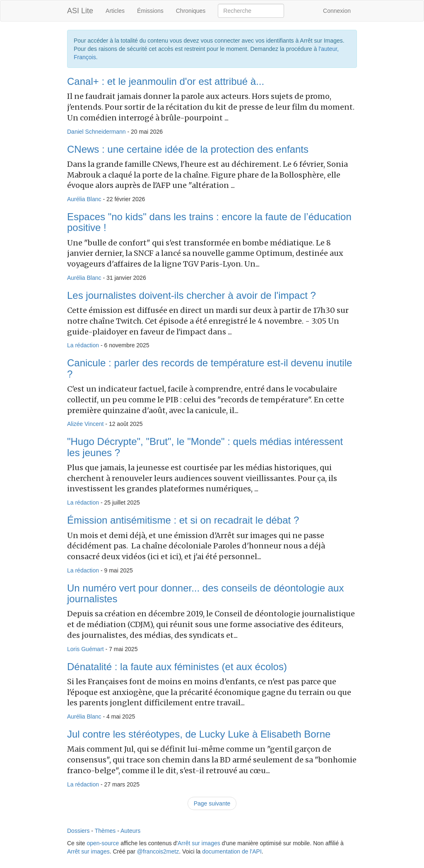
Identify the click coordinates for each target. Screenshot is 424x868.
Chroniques (191, 11)
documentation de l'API (232, 851)
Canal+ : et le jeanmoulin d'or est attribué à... (166, 81)
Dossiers (78, 831)
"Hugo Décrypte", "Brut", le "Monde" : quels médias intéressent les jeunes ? (205, 447)
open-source (103, 843)
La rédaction (83, 345)
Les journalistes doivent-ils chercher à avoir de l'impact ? (192, 295)
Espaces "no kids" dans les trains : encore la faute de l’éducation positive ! (209, 222)
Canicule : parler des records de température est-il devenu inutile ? (210, 368)
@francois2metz (158, 851)
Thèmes (105, 831)
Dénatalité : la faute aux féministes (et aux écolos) (177, 667)
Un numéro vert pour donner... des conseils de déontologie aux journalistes (205, 593)
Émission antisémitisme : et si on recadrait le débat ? (183, 520)
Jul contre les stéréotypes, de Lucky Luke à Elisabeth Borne (199, 734)
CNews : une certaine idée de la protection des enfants (188, 149)
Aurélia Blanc (84, 199)
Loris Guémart (86, 649)
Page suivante (212, 803)
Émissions (150, 11)
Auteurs (130, 831)
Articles (115, 11)
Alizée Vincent (85, 424)
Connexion (337, 11)
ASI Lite (80, 11)
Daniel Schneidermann (96, 132)
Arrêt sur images (199, 843)
